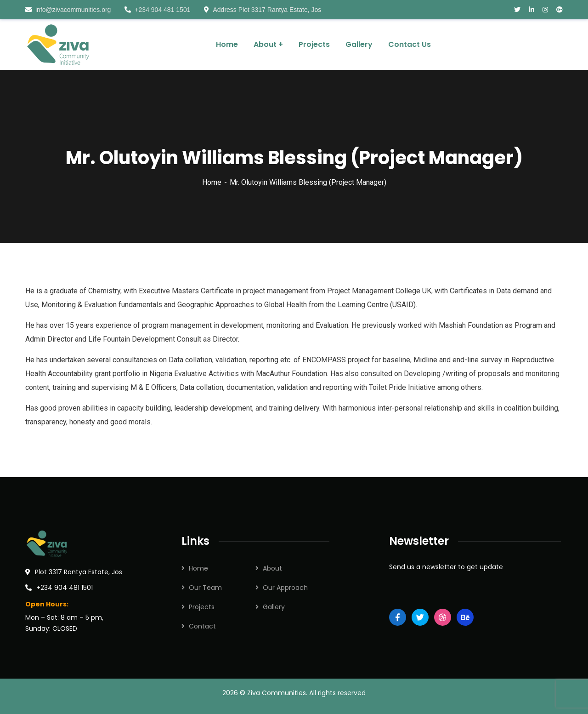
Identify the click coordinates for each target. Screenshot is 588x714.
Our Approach (285, 588)
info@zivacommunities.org (68, 10)
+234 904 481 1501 (157, 10)
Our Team (205, 588)
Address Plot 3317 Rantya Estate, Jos (263, 10)
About (272, 568)
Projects (202, 607)
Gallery (274, 607)
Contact (202, 626)
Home (212, 182)
